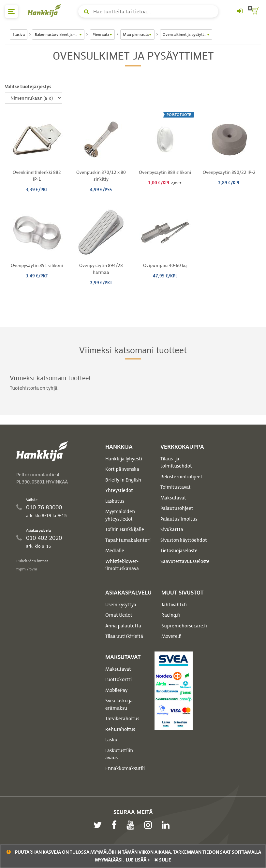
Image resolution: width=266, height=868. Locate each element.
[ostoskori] (255, 11)
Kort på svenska (122, 469)
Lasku (111, 740)
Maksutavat (173, 498)
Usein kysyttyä (121, 605)
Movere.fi (171, 636)
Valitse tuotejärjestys (28, 87)
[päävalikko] (11, 11)
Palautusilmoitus (179, 519)
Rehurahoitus (120, 729)
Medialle (115, 551)
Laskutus (115, 501)
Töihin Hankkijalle (125, 529)
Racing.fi (171, 615)
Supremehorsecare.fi (184, 626)
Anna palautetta (123, 626)
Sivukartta (172, 529)
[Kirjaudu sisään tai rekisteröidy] (240, 11)
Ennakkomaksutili (125, 768)
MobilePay (116, 690)
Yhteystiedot (119, 490)
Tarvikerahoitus (122, 719)
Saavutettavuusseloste (185, 561)
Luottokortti (118, 679)
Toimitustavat (176, 487)
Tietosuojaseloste (179, 551)
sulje (163, 860)
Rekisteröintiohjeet (181, 477)
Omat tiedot (119, 615)
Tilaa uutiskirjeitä (124, 636)
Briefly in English (123, 480)
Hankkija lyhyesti (124, 459)
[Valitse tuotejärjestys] (34, 98)
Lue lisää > (138, 860)
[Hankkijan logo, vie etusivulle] (46, 10)
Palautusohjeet (177, 508)
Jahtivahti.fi (174, 605)
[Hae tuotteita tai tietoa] (148, 11)
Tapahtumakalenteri (128, 540)
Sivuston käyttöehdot (184, 540)
